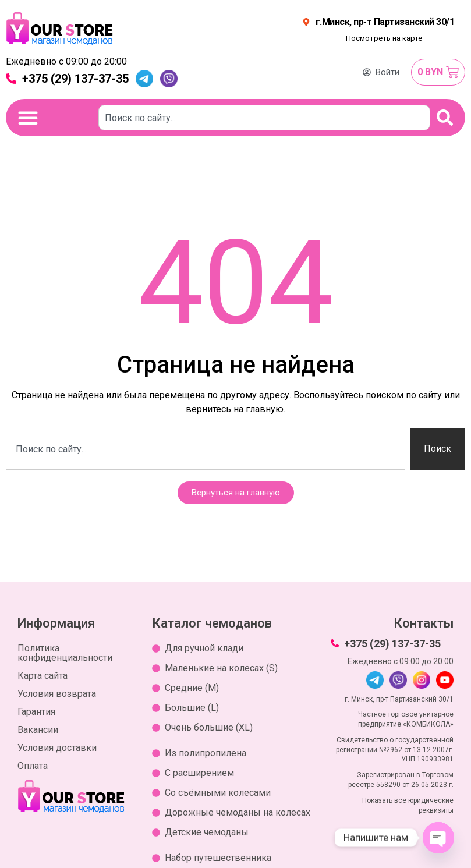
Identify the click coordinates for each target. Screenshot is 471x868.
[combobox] (265, 118)
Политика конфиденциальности (65, 653)
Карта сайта (43, 676)
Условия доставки (57, 748)
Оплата (33, 766)
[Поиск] (445, 118)
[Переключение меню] (28, 118)
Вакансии (38, 730)
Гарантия (36, 712)
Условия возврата (57, 694)
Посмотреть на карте (384, 38)
